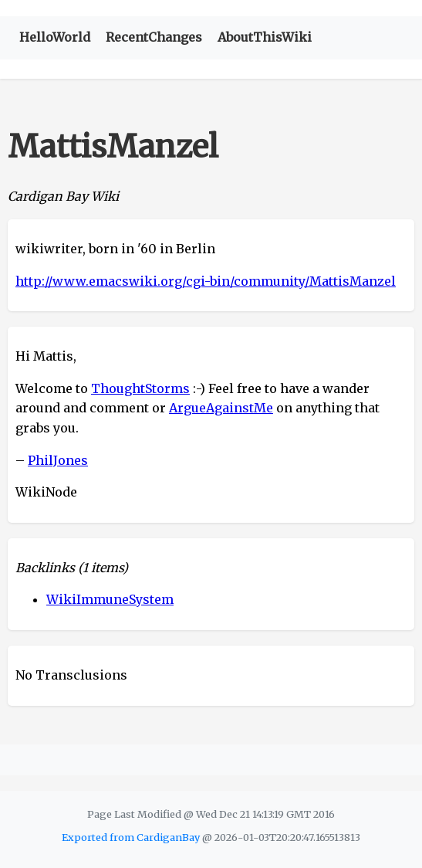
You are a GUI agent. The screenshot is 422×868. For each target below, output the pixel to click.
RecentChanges (154, 37)
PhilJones (58, 460)
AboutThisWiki (265, 37)
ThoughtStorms (140, 388)
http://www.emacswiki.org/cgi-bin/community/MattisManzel (206, 281)
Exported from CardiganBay (131, 837)
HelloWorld (55, 37)
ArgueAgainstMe (221, 408)
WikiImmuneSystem (110, 599)
